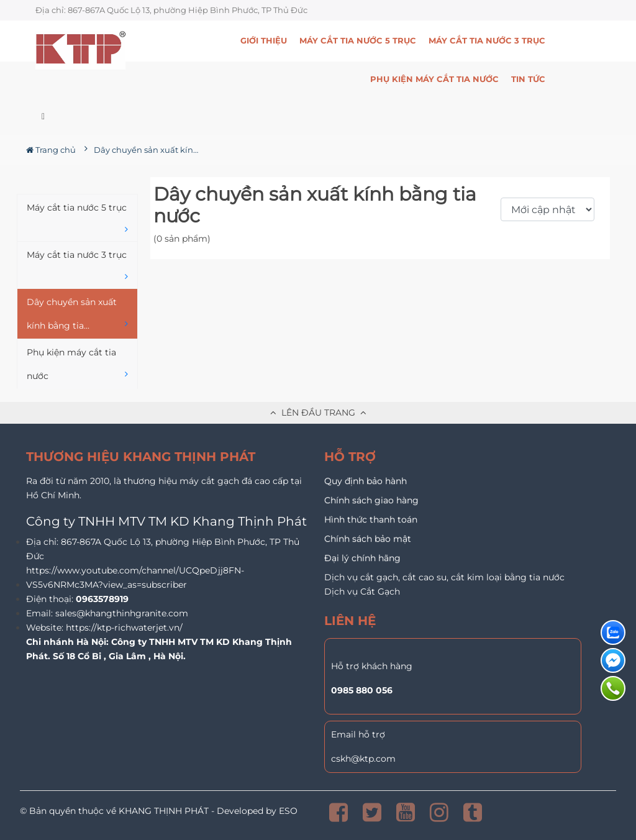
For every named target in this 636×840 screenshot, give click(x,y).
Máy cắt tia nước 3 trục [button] (487, 40)
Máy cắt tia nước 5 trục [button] (358, 40)
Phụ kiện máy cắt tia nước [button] (434, 79)
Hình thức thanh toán (371, 519)
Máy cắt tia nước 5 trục (77, 221)
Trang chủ (51, 150)
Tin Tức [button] (528, 79)
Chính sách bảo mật (368, 539)
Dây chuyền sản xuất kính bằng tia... (77, 315)
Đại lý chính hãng (362, 558)
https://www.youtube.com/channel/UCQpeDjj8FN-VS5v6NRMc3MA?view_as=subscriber (135, 577)
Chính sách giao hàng (371, 500)
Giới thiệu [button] (264, 40)
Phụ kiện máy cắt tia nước (77, 366)
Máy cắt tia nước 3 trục (77, 268)
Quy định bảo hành (366, 481)
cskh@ (345, 759)
